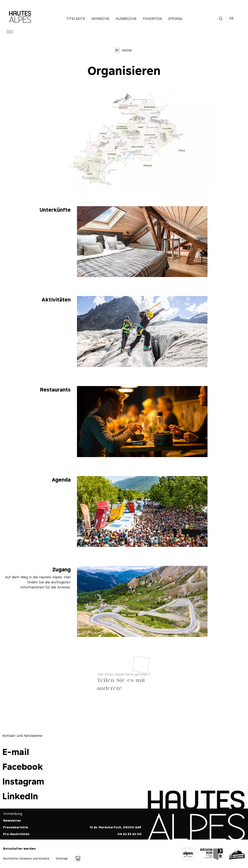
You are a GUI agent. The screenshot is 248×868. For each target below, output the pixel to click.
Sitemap (62, 858)
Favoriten (152, 19)
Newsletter (12, 820)
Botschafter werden (19, 848)
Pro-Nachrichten (16, 834)
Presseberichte (16, 827)
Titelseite (76, 19)
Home (127, 50)
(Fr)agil (176, 19)
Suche (221, 19)
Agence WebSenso (78, 859)
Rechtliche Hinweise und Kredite (26, 858)
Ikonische (100, 19)
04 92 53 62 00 (129, 834)
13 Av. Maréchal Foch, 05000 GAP (116, 827)
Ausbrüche (126, 19)
